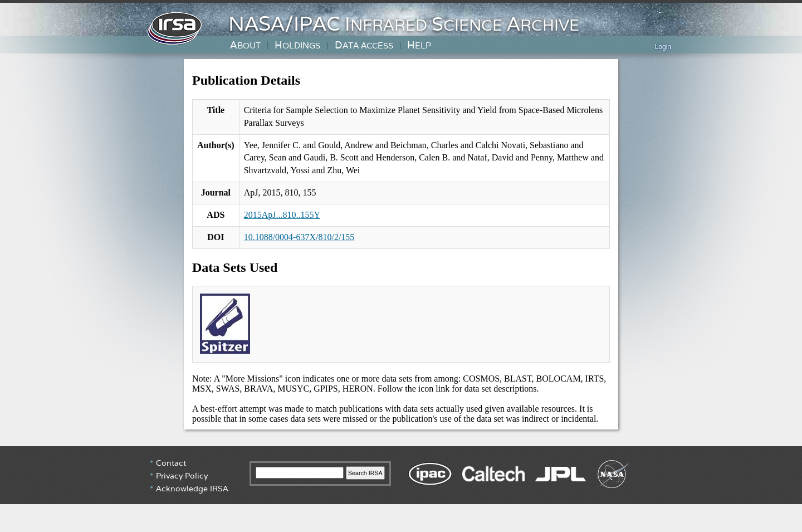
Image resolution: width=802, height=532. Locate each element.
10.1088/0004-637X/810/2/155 (299, 237)
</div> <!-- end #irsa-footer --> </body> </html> (401, 488)
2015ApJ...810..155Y (282, 215)
